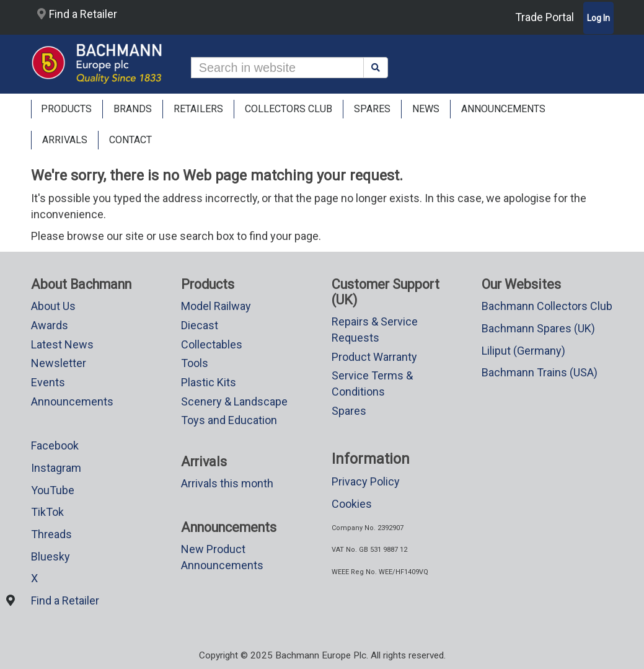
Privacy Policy (366, 481)
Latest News (62, 344)
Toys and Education (229, 420)
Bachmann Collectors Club (547, 306)
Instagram (56, 468)
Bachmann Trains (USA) (540, 372)
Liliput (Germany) (523, 351)
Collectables (212, 344)
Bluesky (51, 556)
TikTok (47, 512)
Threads (51, 534)
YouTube (53, 490)
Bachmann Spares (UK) (538, 328)
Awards (50, 325)
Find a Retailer (77, 14)
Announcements (72, 401)
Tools (195, 363)
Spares (349, 411)
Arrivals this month (227, 483)
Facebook (55, 445)
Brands (133, 109)
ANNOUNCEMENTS (503, 109)
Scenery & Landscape (234, 401)
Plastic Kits (209, 382)
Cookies (352, 504)
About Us (53, 306)
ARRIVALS (65, 140)
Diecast (200, 325)
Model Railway (216, 306)
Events (48, 382)
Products (66, 109)
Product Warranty (374, 357)
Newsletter (59, 363)
